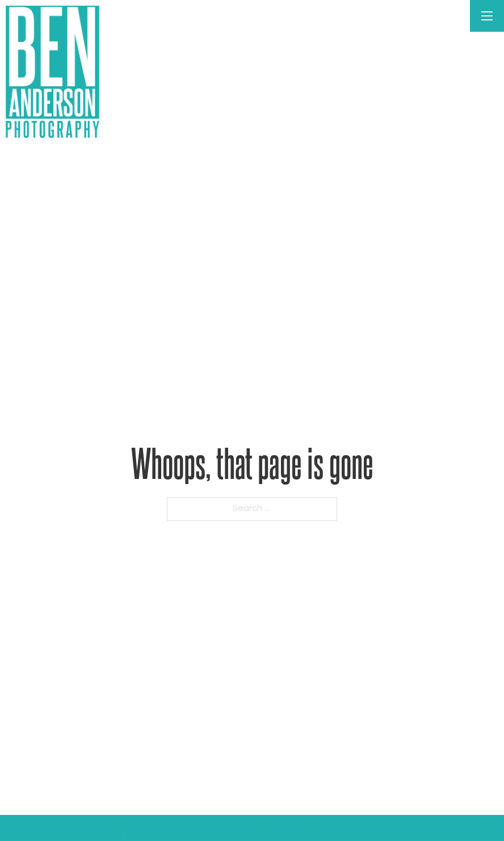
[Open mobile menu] (487, 16)
